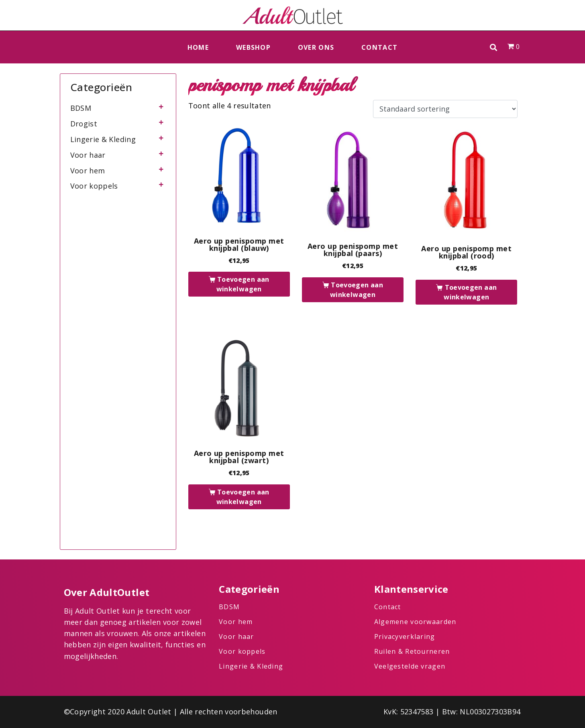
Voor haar (88, 155)
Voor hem (88, 171)
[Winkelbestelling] (445, 109)
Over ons (316, 47)
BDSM (81, 108)
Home (198, 47)
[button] (494, 47)
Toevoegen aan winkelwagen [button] (243, 284)
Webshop (253, 47)
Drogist (84, 124)
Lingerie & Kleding (103, 139)
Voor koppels (94, 186)
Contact (379, 47)
